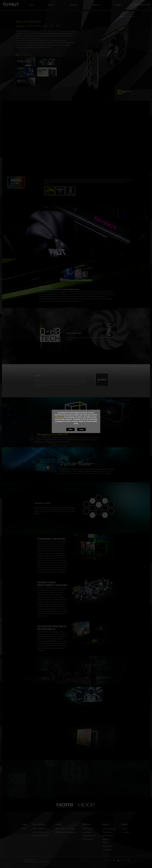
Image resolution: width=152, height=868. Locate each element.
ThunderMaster (108, 832)
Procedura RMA (108, 850)
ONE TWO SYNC (108, 836)
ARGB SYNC (107, 839)
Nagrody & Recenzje (90, 836)
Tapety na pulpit (108, 846)
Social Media (87, 832)
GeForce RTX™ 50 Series (41, 829)
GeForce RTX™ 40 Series (41, 832)
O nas (24, 829)
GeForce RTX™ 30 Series (41, 836)
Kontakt (124, 829)
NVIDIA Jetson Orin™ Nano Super (66, 832)
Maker (105, 843)
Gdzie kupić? (126, 832)
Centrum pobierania (109, 829)
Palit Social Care (88, 839)
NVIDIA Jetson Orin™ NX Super (65, 829)
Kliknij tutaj (59, 417)
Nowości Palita (88, 829)
